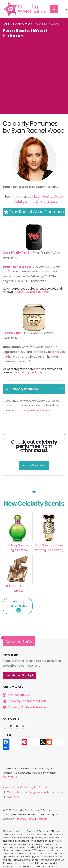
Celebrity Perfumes (22, 389)
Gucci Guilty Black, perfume (32, 292)
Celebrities (14, 792)
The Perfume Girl (19, 694)
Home (6, 24)
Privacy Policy (26, 819)
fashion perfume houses (33, 410)
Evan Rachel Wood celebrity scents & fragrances (37, 199)
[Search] (65, 9)
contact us (10, 777)
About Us (13, 797)
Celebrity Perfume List (18, 606)
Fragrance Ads (38, 792)
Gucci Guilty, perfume (28, 372)
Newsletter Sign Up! (19, 675)
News (59, 792)
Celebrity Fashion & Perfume (28, 707)
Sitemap (42, 819)
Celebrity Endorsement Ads (27, 701)
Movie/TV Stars (23, 24)
